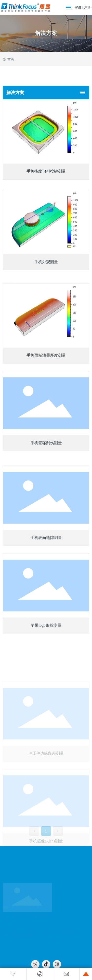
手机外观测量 (46, 300)
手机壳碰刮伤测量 (46, 503)
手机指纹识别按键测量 (46, 176)
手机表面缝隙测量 (46, 606)
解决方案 (46, 33)
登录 (79, 8)
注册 (87, 8)
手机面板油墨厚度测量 (46, 415)
